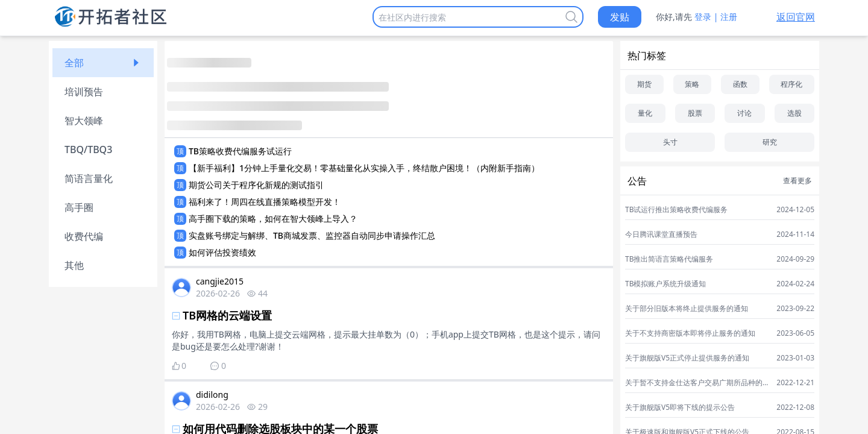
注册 (729, 17)
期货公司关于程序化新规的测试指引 (256, 185)
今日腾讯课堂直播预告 (661, 234)
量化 (645, 113)
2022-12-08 (795, 407)
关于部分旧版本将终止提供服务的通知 (687, 309)
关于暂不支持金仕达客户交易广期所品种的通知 (697, 383)
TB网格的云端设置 (227, 315)
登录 (703, 17)
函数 (740, 84)
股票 (695, 113)
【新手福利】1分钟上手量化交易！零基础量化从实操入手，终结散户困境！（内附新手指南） (364, 168)
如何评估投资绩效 (222, 252)
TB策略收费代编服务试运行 (240, 151)
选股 (794, 113)
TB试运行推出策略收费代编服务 (676, 210)
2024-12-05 (795, 210)
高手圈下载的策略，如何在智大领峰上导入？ (273, 219)
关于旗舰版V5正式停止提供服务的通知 (687, 358)
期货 (644, 84)
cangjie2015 (220, 281)
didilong (212, 395)
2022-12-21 (795, 383)
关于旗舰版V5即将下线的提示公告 (680, 407)
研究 (770, 142)
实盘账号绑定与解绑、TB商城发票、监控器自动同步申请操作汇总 (312, 235)
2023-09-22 (795, 309)
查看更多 (797, 181)
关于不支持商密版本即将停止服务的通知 (690, 333)
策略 (692, 84)
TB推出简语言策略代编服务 (669, 259)
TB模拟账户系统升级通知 (665, 284)
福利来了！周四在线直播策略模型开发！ (265, 202)
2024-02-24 (795, 284)
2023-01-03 (795, 358)
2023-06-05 (795, 333)
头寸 (670, 142)
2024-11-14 (795, 234)
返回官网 (796, 17)
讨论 (744, 113)
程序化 (791, 84)
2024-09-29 (795, 259)
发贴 (620, 17)
